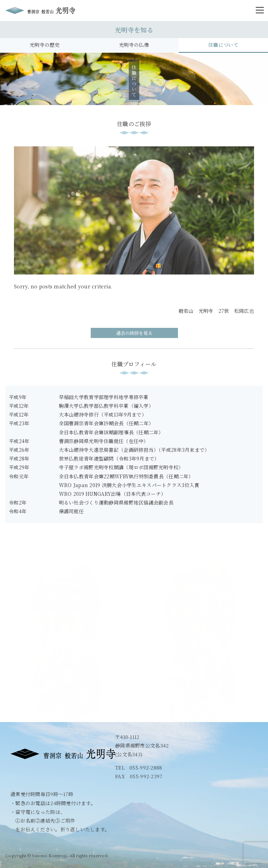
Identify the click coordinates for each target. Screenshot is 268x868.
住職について (223, 45)
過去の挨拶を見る (134, 333)
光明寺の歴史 (45, 45)
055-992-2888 (146, 767)
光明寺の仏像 (134, 45)
